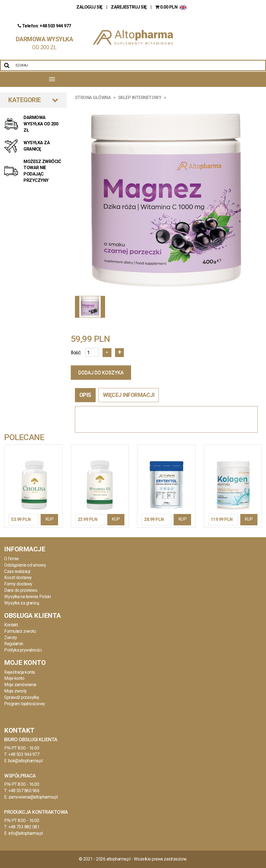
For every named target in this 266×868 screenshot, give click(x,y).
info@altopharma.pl (26, 833)
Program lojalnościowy (25, 704)
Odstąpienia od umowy (25, 565)
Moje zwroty (15, 691)
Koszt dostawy (18, 578)
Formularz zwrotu (20, 631)
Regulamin (14, 644)
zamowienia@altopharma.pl (33, 797)
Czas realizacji (17, 571)
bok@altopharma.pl (26, 761)
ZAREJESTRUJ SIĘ (129, 7)
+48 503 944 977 (24, 754)
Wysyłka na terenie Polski (28, 597)
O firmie (11, 559)
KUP (49, 519)
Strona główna (93, 98)
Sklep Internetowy (140, 98)
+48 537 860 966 (24, 791)
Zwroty (11, 638)
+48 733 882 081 (24, 827)
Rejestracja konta (19, 672)
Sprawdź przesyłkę (22, 697)
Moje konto (14, 678)
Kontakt (11, 625)
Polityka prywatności (23, 650)
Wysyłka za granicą (22, 603)
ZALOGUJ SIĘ (90, 7)
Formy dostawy (18, 584)
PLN (167, 7)
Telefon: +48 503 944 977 (44, 26)
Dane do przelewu (21, 590)
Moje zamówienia (20, 685)
